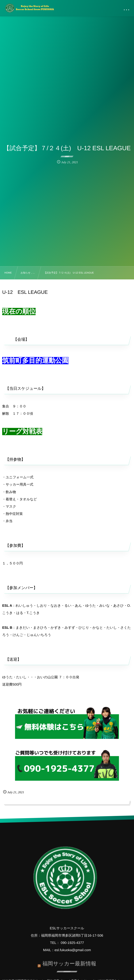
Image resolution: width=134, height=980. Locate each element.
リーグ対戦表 (22, 432)
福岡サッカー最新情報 (69, 961)
